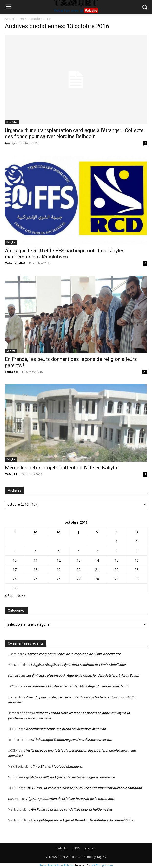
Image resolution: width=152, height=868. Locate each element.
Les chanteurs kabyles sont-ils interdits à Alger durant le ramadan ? (77, 686)
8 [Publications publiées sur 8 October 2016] (117, 551)
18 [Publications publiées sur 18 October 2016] (36, 569)
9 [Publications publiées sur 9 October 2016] (137, 551)
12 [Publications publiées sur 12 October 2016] (59, 560)
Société (11, 351)
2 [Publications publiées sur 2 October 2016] (137, 542)
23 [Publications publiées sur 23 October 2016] (137, 569)
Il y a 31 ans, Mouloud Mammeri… (58, 766)
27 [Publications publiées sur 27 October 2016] (79, 579)
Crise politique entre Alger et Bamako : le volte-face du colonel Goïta (82, 820)
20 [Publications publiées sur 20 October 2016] (79, 569)
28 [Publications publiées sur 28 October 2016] (97, 579)
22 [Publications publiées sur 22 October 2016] (117, 569)
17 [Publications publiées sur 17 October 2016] (15, 569)
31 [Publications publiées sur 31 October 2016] (15, 588)
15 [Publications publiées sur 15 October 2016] (117, 560)
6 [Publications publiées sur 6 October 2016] (79, 551)
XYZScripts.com (102, 865)
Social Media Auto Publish (56, 865)
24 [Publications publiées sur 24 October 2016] (15, 579)
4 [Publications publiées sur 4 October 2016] (36, 551)
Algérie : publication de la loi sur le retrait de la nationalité (71, 799)
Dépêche (12, 122)
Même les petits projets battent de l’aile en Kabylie (62, 468)
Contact (90, 848)
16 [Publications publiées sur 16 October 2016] (137, 560)
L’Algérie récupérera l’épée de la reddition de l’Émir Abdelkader (73, 654)
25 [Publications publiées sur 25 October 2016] (36, 579)
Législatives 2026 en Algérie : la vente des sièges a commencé (69, 777)
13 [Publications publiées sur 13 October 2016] (79, 560)
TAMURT (11, 474)
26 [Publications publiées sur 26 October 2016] (59, 579)
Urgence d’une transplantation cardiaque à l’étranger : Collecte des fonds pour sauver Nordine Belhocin (74, 133)
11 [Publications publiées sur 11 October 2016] (36, 560)
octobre (36, 19)
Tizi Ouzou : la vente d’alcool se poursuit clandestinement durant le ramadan (84, 788)
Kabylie (11, 242)
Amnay (10, 143)
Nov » (21, 595)
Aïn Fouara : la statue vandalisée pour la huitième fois (71, 809)
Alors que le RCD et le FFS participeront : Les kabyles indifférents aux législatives (65, 254)
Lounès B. (12, 372)
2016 (23, 19)
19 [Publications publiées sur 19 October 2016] (59, 569)
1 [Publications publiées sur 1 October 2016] (117, 542)
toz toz (13, 675)
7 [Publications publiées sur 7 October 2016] (97, 551)
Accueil (10, 19)
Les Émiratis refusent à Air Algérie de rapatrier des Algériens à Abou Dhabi (83, 675)
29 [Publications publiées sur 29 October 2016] (117, 579)
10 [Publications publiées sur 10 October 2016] (15, 560)
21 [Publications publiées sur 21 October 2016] (97, 569)
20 (145, 372)
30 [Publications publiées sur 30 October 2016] (137, 579)
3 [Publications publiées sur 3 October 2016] (15, 551)
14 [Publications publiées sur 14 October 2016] (97, 560)
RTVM (77, 848)
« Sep (9, 595)
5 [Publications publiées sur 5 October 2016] (59, 551)
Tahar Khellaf (15, 263)
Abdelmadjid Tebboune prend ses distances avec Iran (66, 729)
